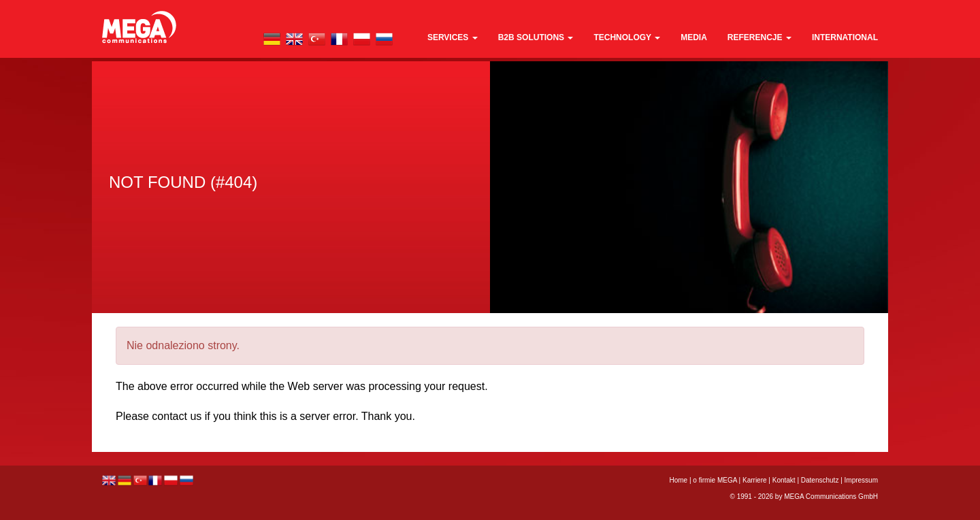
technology (627, 37)
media (694, 37)
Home (679, 480)
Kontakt (784, 480)
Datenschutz (820, 480)
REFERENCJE (759, 37)
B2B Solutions (536, 37)
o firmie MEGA (716, 480)
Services (453, 37)
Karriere (755, 480)
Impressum (861, 480)
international (845, 37)
